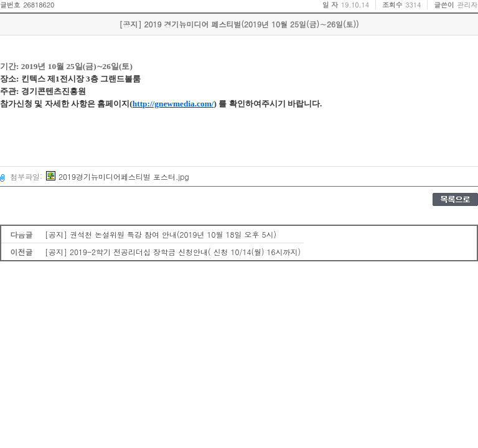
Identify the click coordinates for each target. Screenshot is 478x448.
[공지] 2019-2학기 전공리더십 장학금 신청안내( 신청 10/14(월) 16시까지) (173, 252)
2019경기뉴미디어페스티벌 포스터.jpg (118, 176)
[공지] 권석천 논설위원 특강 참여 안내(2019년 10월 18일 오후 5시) (161, 234)
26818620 (39, 5)
